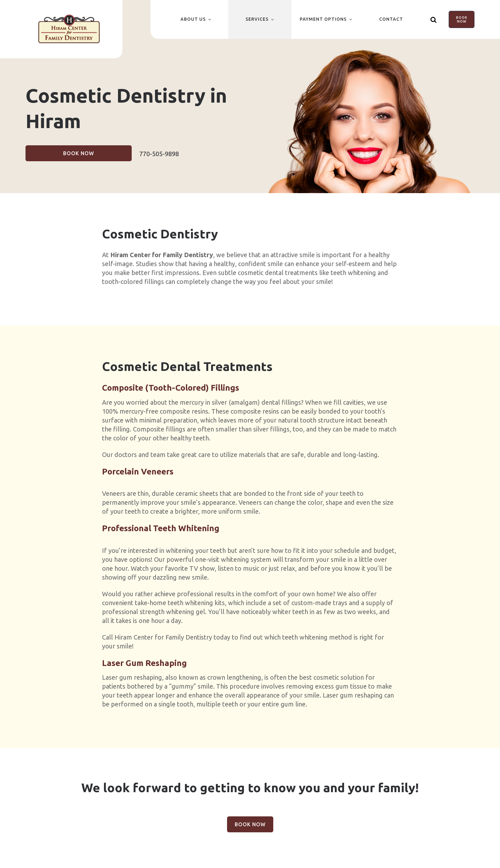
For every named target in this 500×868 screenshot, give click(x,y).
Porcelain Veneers (138, 471)
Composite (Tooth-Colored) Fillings (171, 388)
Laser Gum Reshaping (144, 663)
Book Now (462, 19)
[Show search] (434, 19)
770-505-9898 (159, 154)
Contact (391, 19)
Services (257, 19)
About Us (193, 19)
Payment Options (323, 19)
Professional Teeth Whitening (161, 528)
